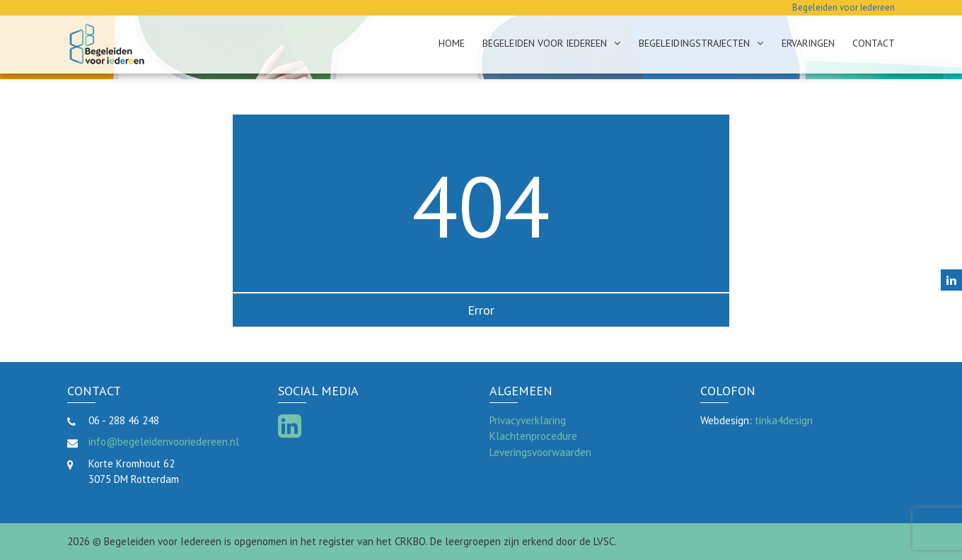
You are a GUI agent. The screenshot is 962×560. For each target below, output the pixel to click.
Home (452, 43)
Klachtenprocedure (533, 436)
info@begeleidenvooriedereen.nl (164, 442)
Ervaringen (808, 43)
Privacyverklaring (528, 420)
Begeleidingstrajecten (694, 43)
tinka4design (784, 420)
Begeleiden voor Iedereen (545, 43)
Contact (874, 43)
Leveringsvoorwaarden (540, 452)
